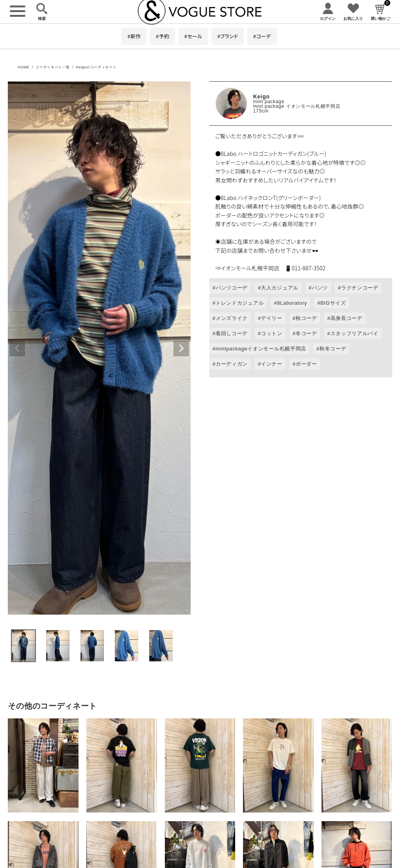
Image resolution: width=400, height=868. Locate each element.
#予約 (162, 36)
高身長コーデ (346, 318)
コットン (272, 333)
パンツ (320, 288)
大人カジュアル (280, 288)
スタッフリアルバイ (354, 333)
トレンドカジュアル (240, 303)
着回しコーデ (232, 333)
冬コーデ (306, 333)
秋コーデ (306, 318)
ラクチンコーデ (360, 288)
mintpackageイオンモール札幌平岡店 (261, 349)
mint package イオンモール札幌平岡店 (297, 106)
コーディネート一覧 (53, 67)
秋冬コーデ (333, 349)
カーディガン (232, 364)
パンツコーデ (232, 288)
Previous (17, 348)
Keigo (261, 96)
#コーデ (262, 36)
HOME (23, 67)
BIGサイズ (333, 303)
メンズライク (232, 318)
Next (181, 348)
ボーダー (306, 364)
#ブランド (228, 36)
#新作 (134, 36)
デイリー (272, 318)
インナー (272, 364)
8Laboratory (292, 303)
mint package (269, 102)
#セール (193, 36)
